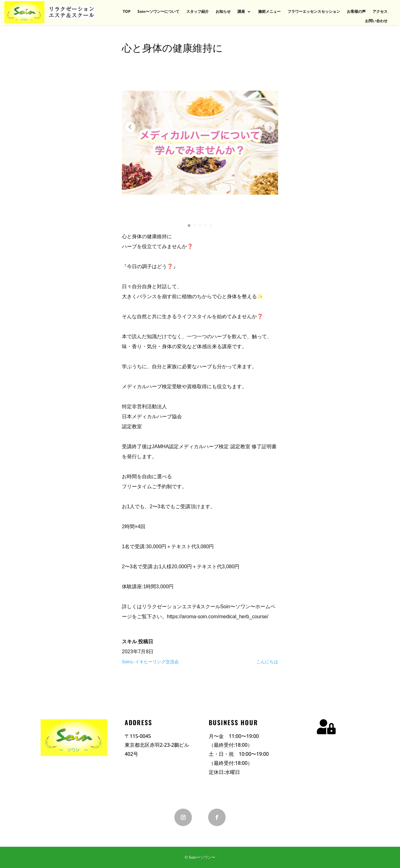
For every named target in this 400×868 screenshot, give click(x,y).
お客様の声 (356, 12)
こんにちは (267, 662)
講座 (241, 12)
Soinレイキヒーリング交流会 (150, 662)
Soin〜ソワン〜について (158, 12)
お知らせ (223, 12)
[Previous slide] (131, 127)
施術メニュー (269, 12)
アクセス (380, 12)
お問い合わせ (376, 21)
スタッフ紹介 (197, 12)
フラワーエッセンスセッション (314, 12)
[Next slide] (269, 127)
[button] (187, 225)
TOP (127, 12)
